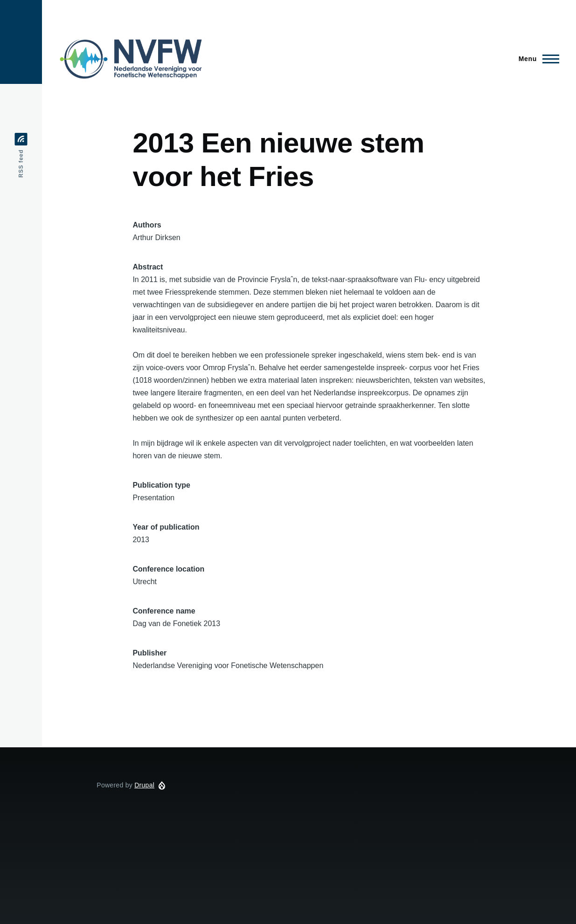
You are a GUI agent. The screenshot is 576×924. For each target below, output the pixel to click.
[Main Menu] (536, 59)
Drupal (144, 785)
